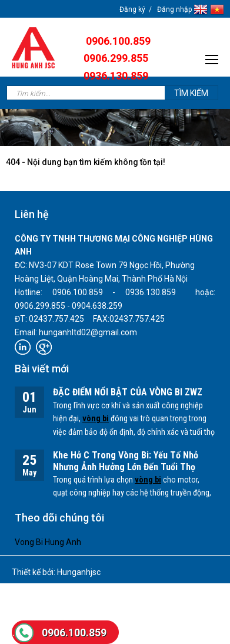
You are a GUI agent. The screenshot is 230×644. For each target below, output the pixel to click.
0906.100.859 (74, 633)
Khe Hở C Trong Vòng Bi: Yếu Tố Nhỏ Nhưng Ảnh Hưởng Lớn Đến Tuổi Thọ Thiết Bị (126, 468)
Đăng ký (132, 9)
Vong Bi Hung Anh (48, 542)
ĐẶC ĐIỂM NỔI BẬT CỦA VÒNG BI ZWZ (128, 392)
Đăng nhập (174, 9)
